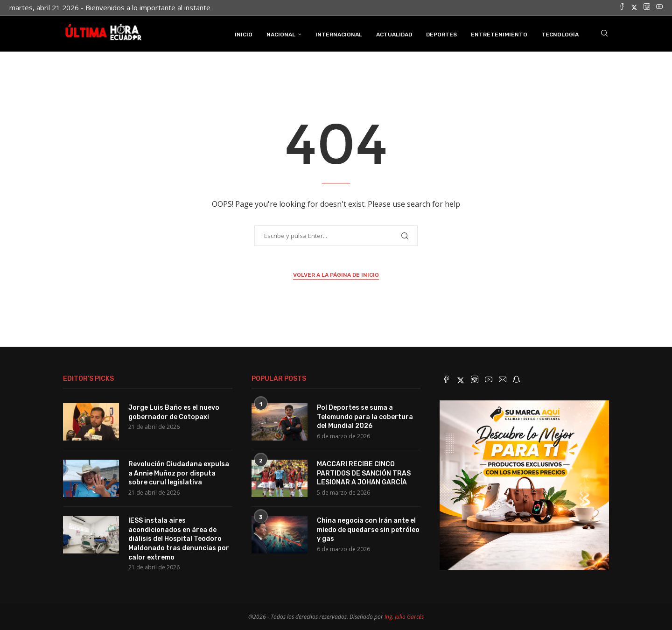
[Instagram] (647, 7)
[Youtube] (659, 7)
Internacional (339, 34)
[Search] (604, 34)
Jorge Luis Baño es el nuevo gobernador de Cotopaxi (174, 412)
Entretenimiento (499, 34)
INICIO (244, 34)
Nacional (281, 34)
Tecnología (560, 34)
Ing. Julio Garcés (404, 616)
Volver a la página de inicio (336, 274)
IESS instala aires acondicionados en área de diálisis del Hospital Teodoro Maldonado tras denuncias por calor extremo (179, 538)
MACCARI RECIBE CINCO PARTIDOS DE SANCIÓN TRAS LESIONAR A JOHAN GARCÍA (364, 473)
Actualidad (394, 34)
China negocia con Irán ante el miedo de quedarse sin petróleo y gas (368, 529)
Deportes (441, 34)
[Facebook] (622, 7)
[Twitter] (634, 7)
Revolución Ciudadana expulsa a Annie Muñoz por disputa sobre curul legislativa (179, 473)
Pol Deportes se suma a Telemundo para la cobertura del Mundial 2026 (365, 416)
